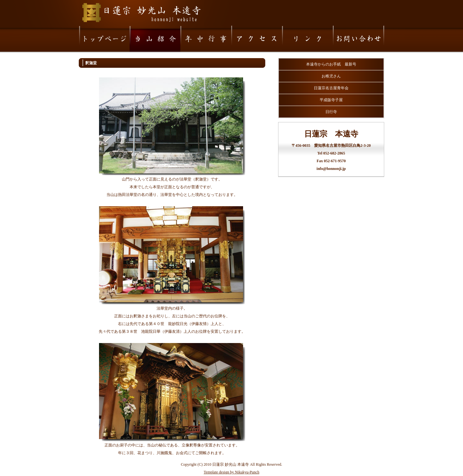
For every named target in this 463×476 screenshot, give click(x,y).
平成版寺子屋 (331, 100)
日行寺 (331, 112)
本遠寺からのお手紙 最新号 (331, 64)
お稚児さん (331, 76)
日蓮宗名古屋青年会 (331, 88)
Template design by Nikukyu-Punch (232, 472)
